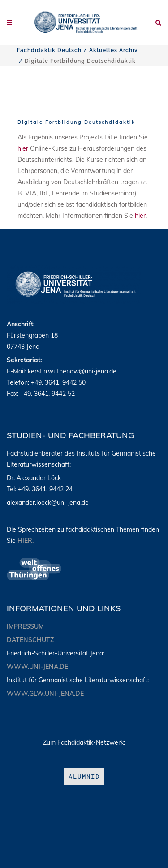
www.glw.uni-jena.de (45, 694)
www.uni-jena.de (37, 667)
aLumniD (84, 776)
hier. (26, 541)
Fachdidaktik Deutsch (49, 50)
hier (23, 148)
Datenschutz (30, 640)
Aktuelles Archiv (114, 50)
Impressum (25, 626)
